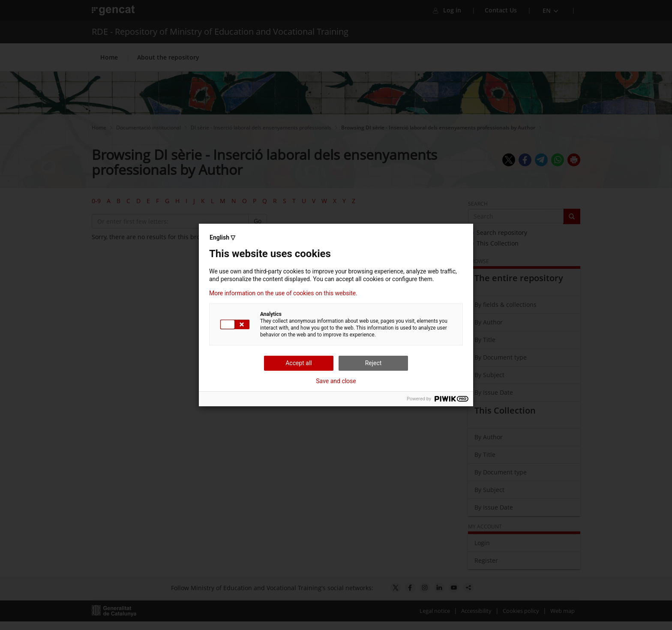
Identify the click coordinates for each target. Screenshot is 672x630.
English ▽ (222, 237)
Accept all (299, 363)
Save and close (336, 381)
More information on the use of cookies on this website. (283, 293)
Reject (373, 363)
